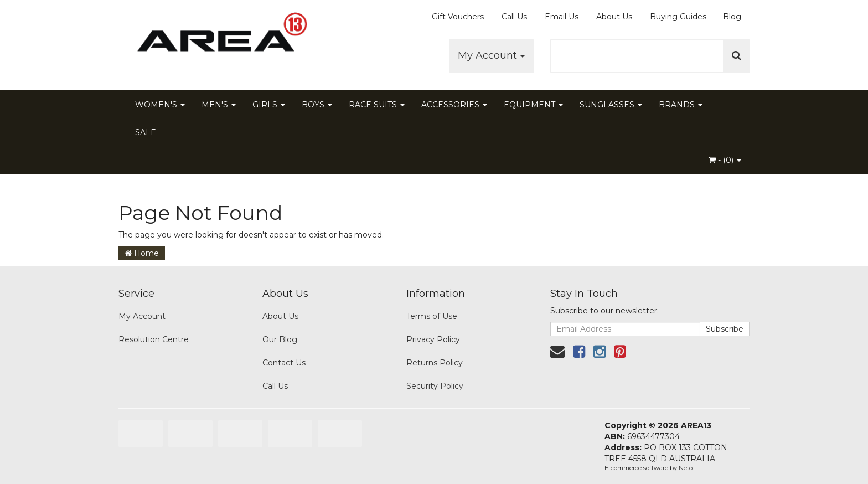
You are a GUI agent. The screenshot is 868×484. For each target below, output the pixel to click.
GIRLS (269, 105)
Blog (732, 17)
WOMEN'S (160, 105)
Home (142, 253)
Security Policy (435, 386)
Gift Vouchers (458, 17)
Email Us (562, 17)
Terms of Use (432, 316)
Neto (686, 468)
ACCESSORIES (454, 105)
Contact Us (284, 363)
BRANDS (681, 105)
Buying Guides (678, 17)
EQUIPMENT (533, 105)
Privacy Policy (433, 339)
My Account (492, 55)
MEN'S (219, 105)
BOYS (317, 105)
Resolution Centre (154, 339)
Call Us (514, 17)
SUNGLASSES (611, 105)
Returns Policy (435, 363)
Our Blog (280, 339)
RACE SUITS (377, 105)
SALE (146, 132)
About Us (614, 17)
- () (725, 160)
